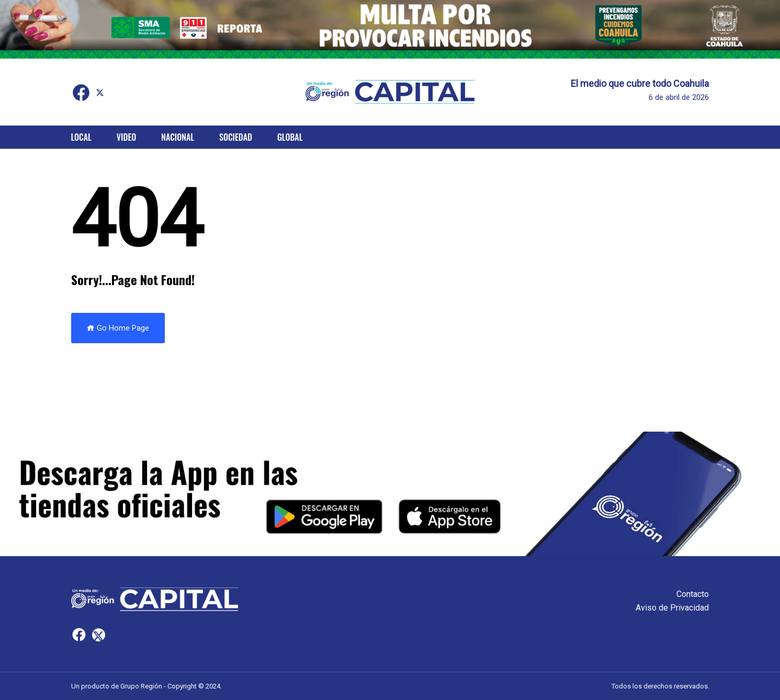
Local (81, 137)
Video (126, 137)
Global (290, 137)
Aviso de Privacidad (672, 608)
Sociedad (236, 137)
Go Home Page (118, 328)
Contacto (693, 594)
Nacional (178, 137)
